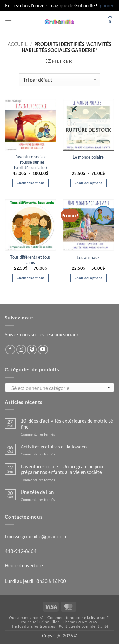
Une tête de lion (37, 492)
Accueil (18, 44)
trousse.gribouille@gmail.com (35, 536)
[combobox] (60, 388)
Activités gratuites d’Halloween (54, 447)
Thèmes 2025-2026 (81, 622)
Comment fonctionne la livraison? (78, 617)
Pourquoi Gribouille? (40, 622)
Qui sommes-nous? (26, 617)
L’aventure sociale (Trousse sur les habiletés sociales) (30, 162)
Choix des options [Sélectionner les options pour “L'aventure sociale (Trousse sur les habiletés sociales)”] (30, 183)
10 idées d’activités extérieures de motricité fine (67, 424)
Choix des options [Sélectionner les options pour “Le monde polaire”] (88, 183)
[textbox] (58, 388)
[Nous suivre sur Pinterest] (32, 350)
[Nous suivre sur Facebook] (10, 350)
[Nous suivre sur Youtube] (43, 350)
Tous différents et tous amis (30, 260)
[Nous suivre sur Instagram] (21, 350)
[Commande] (59, 80)
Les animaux (88, 257)
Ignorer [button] (106, 5)
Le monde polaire (88, 157)
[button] (8, 22)
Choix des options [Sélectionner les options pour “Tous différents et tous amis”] (30, 278)
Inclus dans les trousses (33, 626)
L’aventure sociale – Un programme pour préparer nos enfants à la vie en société (62, 469)
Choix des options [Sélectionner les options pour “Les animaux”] (88, 278)
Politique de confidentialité (83, 626)
